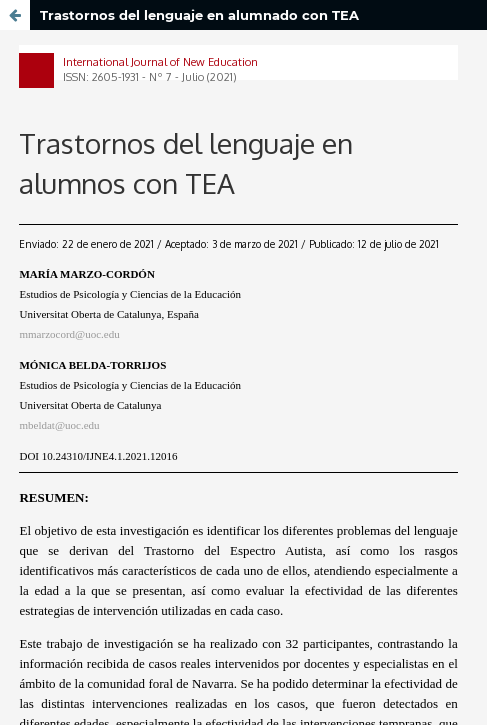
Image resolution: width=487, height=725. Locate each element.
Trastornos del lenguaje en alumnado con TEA (199, 15)
